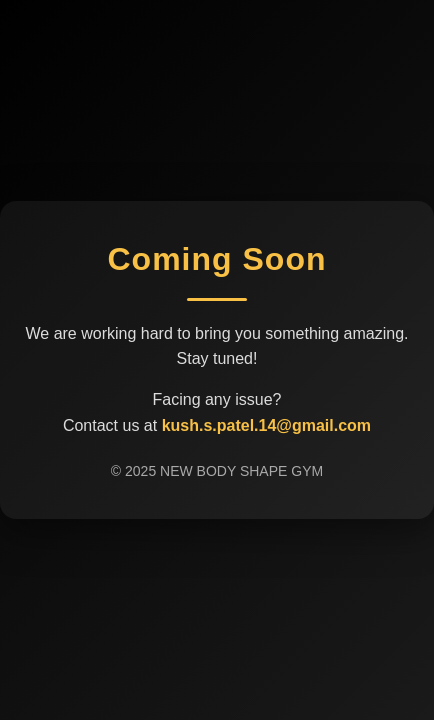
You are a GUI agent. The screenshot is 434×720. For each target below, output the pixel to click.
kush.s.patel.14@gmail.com (266, 425)
